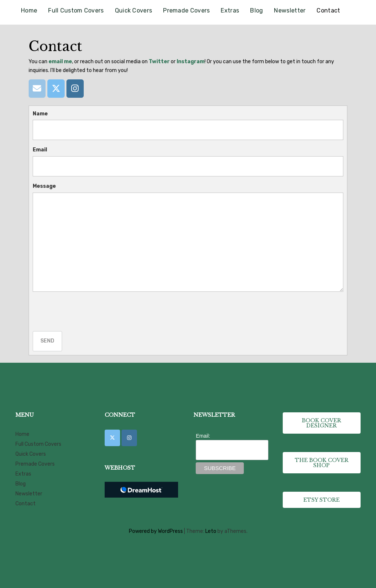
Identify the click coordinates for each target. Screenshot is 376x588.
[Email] (37, 88)
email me (60, 62)
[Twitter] (56, 88)
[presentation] (88, 312)
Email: (203, 436)
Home (29, 10)
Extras (230, 10)
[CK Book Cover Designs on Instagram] (129, 438)
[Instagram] (75, 88)
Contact (328, 10)
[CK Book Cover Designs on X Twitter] (112, 438)
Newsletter (290, 10)
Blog (256, 10)
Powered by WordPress (156, 531)
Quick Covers (134, 10)
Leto (211, 531)
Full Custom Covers (76, 10)
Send (47, 341)
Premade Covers (186, 10)
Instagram (191, 62)
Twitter (159, 62)
